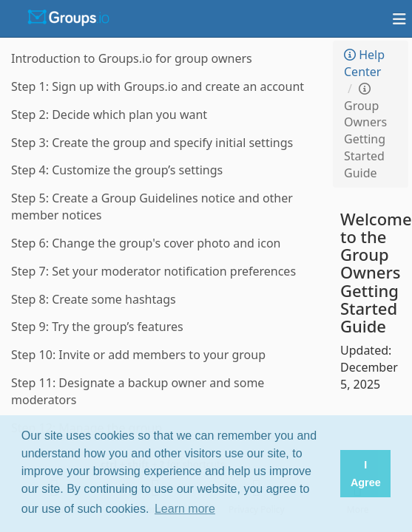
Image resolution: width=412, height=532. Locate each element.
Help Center (364, 63)
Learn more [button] (185, 509)
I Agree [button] (366, 474)
